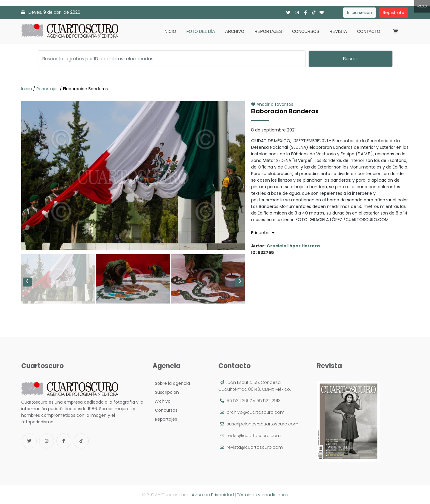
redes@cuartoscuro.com (254, 436)
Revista (338, 31)
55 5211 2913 (268, 401)
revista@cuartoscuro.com (255, 447)
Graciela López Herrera (293, 246)
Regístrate (394, 13)
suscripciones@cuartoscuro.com (262, 424)
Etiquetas (263, 233)
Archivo (235, 31)
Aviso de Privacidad (213, 495)
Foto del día (201, 31)
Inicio (170, 31)
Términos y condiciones (263, 495)
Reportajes (268, 31)
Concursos (306, 31)
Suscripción (166, 392)
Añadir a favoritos (272, 104)
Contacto (369, 31)
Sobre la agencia (171, 383)
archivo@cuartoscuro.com (256, 412)
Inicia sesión (360, 13)
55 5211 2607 (239, 401)
